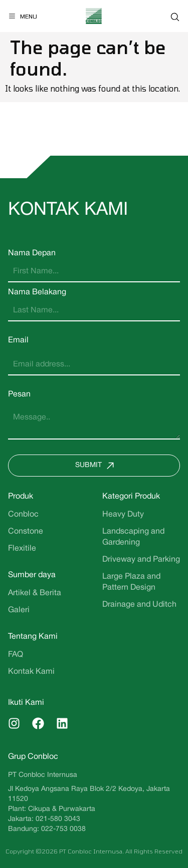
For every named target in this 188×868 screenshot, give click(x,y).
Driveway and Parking (141, 560)
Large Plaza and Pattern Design (131, 582)
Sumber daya (32, 575)
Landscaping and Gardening (133, 537)
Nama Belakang (37, 292)
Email (18, 340)
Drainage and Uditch (139, 605)
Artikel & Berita (35, 593)
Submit (97, 466)
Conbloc (23, 515)
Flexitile (22, 549)
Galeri (19, 610)
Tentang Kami (33, 637)
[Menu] (23, 16)
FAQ (16, 655)
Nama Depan (32, 253)
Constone (26, 532)
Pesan (19, 394)
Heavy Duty (123, 515)
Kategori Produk (131, 497)
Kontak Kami (31, 672)
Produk (21, 497)
